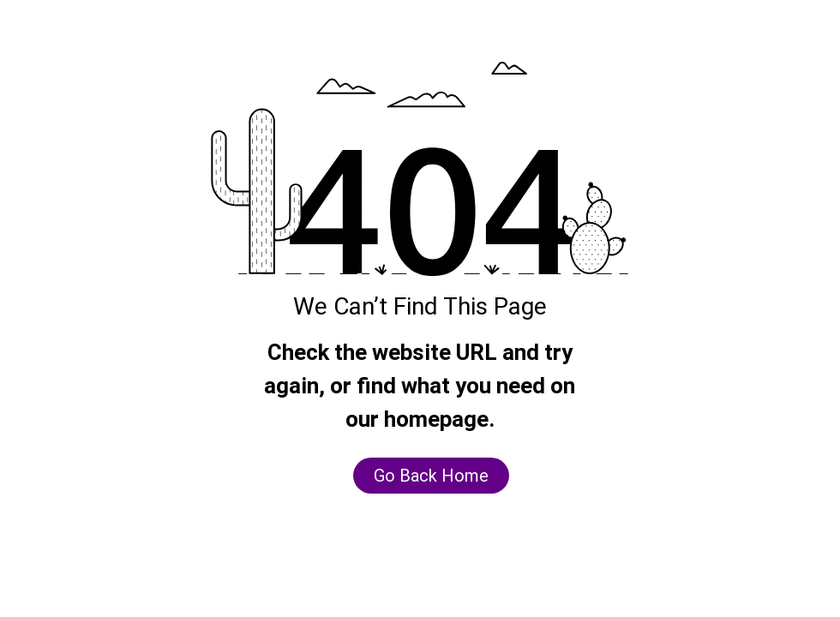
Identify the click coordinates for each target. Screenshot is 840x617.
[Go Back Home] (431, 476)
